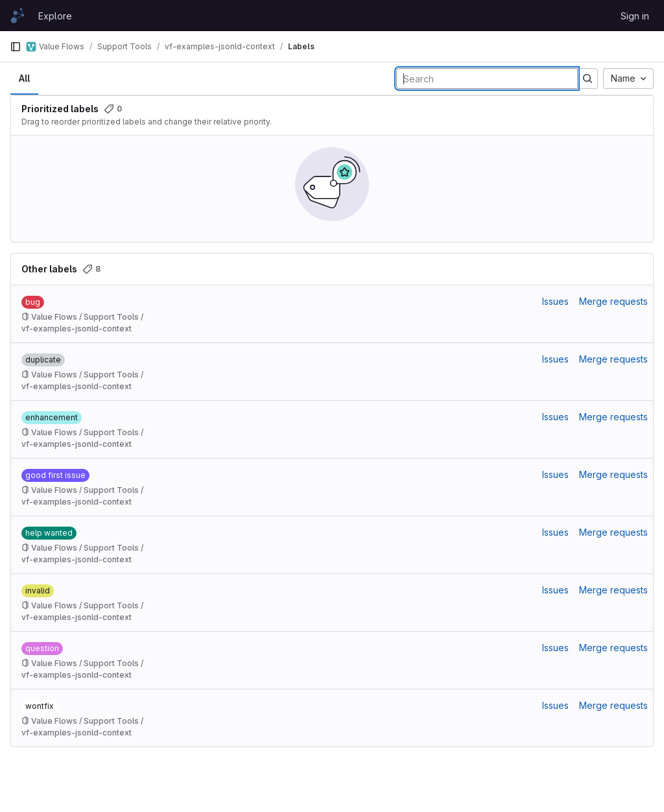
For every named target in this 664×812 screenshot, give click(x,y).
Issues (555, 301)
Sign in (635, 16)
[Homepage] (18, 16)
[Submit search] (587, 78)
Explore (55, 16)
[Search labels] (487, 78)
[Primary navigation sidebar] (16, 47)
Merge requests (613, 301)
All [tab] (24, 78)
